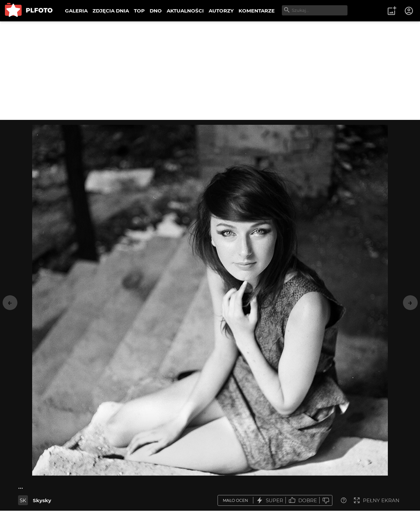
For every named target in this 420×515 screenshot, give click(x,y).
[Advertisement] (210, 71)
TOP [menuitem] (139, 11)
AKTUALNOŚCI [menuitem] (185, 11)
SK (23, 500)
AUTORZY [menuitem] (221, 11)
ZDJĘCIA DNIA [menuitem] (111, 11)
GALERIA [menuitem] (76, 11)
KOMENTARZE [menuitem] (257, 11)
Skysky (42, 500)
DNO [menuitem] (156, 11)
